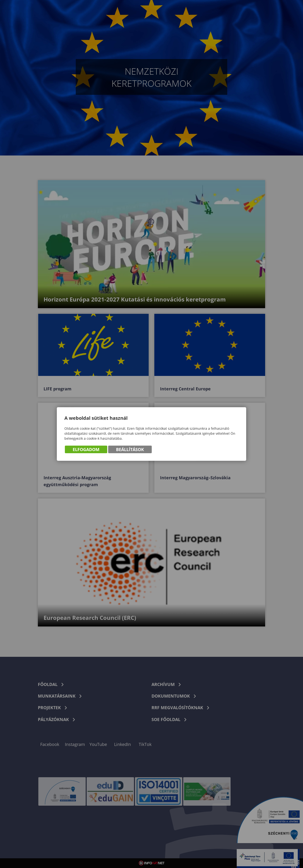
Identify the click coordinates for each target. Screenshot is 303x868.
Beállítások (130, 449)
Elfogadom (86, 449)
